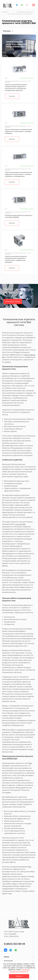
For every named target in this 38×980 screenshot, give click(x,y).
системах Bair (21, 524)
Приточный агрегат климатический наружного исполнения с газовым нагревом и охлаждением (18, 174)
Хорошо (19, 976)
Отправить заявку (13, 301)
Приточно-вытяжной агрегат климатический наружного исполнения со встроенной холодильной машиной (16, 88)
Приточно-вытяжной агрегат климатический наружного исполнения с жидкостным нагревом (16, 259)
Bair (31, 763)
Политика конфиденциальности (20, 971)
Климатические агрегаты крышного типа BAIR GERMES (19, 216)
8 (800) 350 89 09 (15, 944)
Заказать (12, 96)
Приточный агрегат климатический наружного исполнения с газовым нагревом (18, 131)
